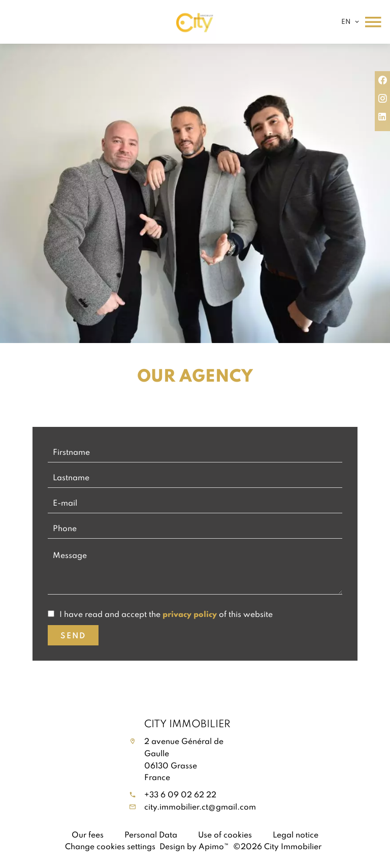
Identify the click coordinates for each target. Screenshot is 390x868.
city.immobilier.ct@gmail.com (200, 807)
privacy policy (190, 614)
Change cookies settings (110, 846)
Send (73, 635)
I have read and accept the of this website (166, 614)
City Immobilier (187, 723)
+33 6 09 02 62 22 (180, 794)
